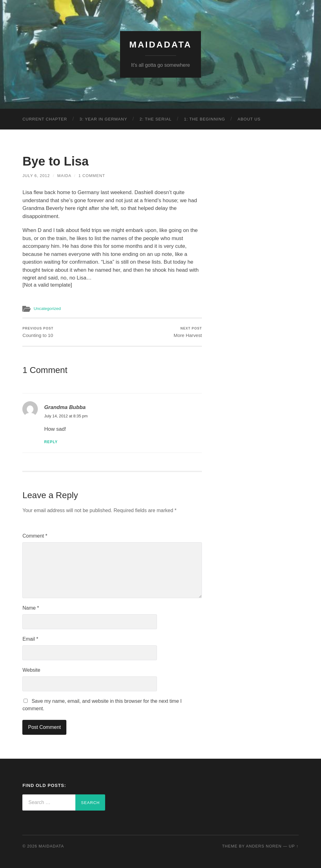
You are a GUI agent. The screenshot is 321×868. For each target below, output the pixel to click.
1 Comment (92, 176)
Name (31, 608)
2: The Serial (156, 119)
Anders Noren (264, 846)
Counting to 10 (38, 332)
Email (30, 639)
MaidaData (160, 45)
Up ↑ (294, 846)
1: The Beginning (205, 119)
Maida (64, 176)
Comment (35, 536)
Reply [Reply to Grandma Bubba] (51, 442)
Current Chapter (45, 119)
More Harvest (188, 332)
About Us (249, 119)
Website (31, 670)
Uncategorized (47, 309)
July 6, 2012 (36, 176)
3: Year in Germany (104, 119)
